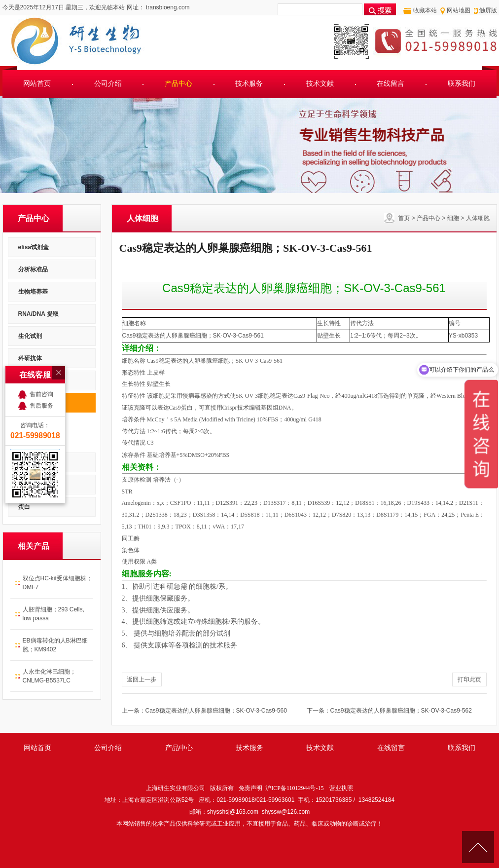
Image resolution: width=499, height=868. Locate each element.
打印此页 (469, 679)
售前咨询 (41, 354)
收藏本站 (425, 10)
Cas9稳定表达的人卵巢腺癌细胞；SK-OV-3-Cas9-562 (401, 711)
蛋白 (24, 507)
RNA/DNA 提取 (38, 314)
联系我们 (462, 84)
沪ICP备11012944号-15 (294, 788)
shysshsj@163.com (233, 812)
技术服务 (249, 84)
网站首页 (37, 84)
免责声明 (250, 788)
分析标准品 (33, 269)
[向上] (478, 847)
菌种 (24, 485)
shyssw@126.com (286, 812)
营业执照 (341, 788)
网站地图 (459, 10)
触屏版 (488, 10)
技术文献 (320, 84)
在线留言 (391, 84)
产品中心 (178, 84)
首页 (404, 218)
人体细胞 (478, 218)
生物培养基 (33, 292)
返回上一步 (142, 679)
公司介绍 (108, 84)
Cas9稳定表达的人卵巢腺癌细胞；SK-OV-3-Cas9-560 (216, 711)
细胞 (453, 218)
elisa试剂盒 (34, 247)
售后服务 (41, 366)
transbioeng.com (167, 7)
